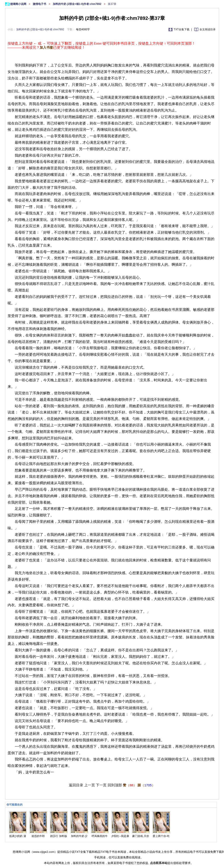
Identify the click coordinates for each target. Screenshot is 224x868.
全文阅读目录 (208, 29)
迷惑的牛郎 (38, 836)
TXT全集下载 (182, 29)
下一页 (101, 785)
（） (130, 785)
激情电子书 (40, 4)
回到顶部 (115, 785)
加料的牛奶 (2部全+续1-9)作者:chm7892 (77, 4)
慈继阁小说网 (19, 4)
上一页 (90, 785)
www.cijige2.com (44, 852)
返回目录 (76, 785)
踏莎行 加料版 (59, 836)
